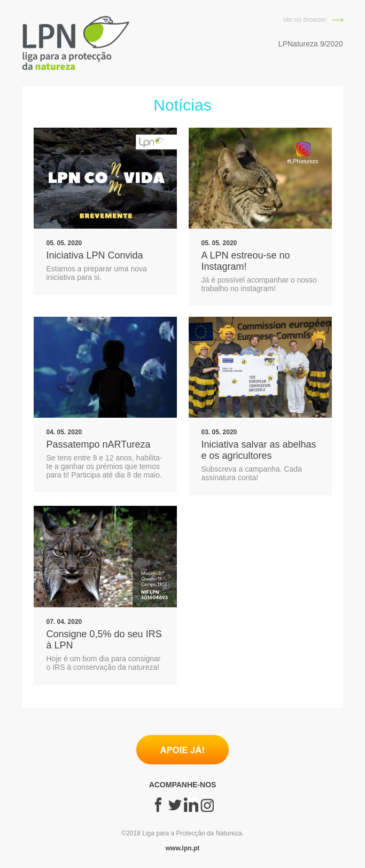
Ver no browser (313, 20)
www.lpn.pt (183, 848)
